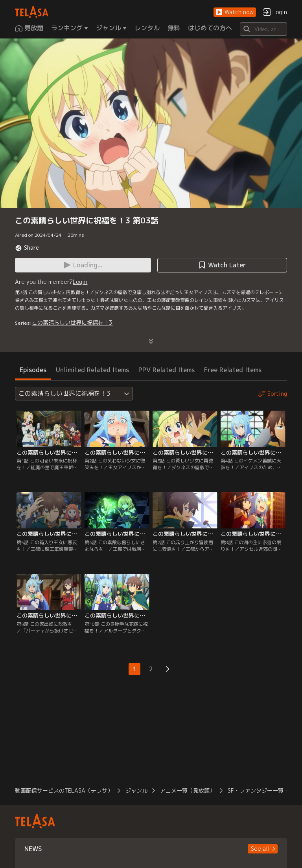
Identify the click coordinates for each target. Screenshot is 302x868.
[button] (235, 12)
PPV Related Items (167, 370)
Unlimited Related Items (92, 370)
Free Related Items (233, 370)
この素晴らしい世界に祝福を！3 (72, 323)
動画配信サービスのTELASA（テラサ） (64, 790)
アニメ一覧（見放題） (188, 790)
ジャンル (136, 790)
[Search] (263, 29)
